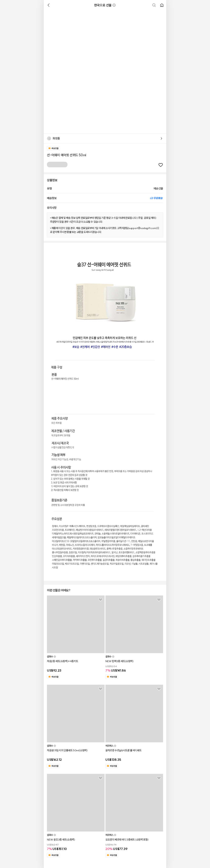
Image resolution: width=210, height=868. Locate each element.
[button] (114, 5)
